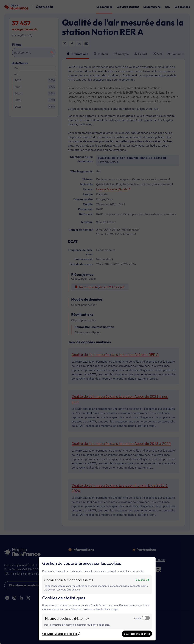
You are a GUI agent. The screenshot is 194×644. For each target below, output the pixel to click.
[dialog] (97, 599)
